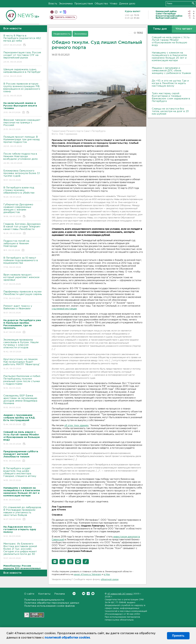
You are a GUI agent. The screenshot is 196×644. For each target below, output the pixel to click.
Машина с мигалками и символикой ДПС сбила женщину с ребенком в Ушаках (171, 71)
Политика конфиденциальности (44, 600)
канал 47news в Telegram (87, 575)
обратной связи (110, 580)
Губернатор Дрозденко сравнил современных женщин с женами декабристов (23, 211)
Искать (193, 3)
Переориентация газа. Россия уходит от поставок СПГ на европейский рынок (23, 57)
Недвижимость (62, 34)
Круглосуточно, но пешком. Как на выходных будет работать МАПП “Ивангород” (23, 364)
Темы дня (160, 29)
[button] (55, 562)
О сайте (29, 594)
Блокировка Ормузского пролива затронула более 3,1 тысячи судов (23, 176)
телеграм (60, 12)
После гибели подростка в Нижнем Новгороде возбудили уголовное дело (23, 159)
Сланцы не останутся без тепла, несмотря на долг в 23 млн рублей (170, 111)
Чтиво (114, 4)
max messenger (65, 12)
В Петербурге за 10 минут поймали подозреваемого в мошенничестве (23, 263)
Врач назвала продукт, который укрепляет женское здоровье (23, 280)
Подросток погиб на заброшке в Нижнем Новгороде (23, 246)
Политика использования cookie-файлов (49, 606)
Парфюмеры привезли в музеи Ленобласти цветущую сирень (23, 295)
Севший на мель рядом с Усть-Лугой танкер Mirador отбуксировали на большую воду (171, 41)
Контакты (44, 594)
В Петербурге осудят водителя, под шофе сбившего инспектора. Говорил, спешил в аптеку (23, 475)
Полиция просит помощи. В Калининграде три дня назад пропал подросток (23, 142)
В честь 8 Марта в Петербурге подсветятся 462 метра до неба (23, 40)
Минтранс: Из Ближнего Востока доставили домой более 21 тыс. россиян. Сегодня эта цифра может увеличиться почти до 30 (23, 551)
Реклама (60, 594)
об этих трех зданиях (76, 426)
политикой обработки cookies (67, 638)
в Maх (107, 575)
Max (93, 594)
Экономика (66, 4)
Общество (101, 4)
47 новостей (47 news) (120, 594)
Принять (178, 636)
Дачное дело (127, 4)
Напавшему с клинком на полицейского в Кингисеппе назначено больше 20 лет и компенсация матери (169, 57)
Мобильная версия (52, 12)
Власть (53, 4)
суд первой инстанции (64, 309)
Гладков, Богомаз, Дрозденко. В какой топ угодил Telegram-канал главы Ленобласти (23, 229)
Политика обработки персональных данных (52, 603)
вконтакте (56, 12)
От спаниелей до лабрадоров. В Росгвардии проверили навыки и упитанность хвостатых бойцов (23, 514)
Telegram (88, 594)
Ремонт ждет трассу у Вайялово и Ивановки (23, 310)
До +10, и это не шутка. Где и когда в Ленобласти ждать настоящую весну (170, 83)
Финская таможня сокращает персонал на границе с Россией (23, 125)
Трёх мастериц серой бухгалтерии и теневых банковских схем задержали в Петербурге (171, 97)
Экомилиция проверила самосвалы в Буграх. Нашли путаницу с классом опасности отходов (23, 346)
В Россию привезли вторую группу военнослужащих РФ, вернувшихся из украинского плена (23, 90)
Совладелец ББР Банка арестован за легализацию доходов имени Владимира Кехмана (23, 402)
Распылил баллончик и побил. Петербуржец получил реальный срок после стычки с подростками (23, 382)
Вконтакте (74, 594)
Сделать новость (65, 17)
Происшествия (84, 4)
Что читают (184, 29)
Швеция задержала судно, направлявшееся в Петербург (23, 73)
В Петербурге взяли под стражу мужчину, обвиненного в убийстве (23, 192)
